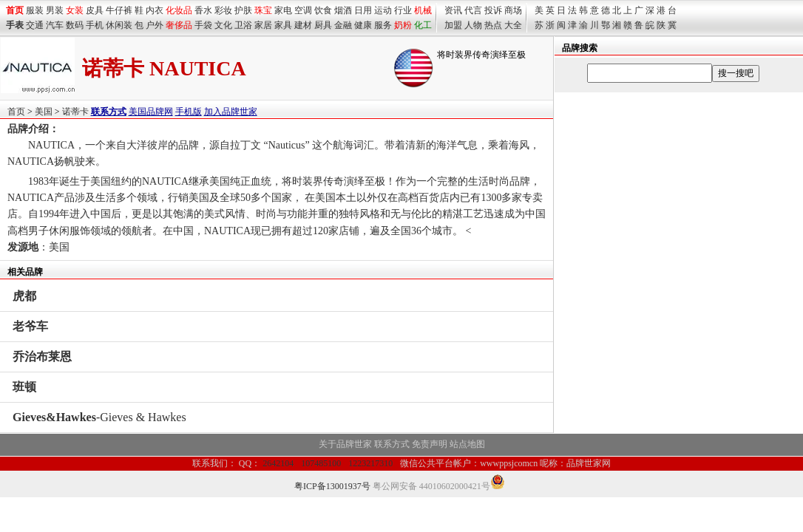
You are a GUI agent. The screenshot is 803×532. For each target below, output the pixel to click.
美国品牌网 (151, 112)
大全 (513, 25)
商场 (513, 10)
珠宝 (263, 10)
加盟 (453, 25)
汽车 (55, 25)
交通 (35, 25)
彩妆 (223, 10)
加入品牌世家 (231, 112)
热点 (493, 25)
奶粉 (403, 25)
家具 (283, 25)
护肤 (243, 10)
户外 (155, 25)
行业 (403, 10)
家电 (283, 10)
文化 (223, 25)
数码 (75, 25)
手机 (95, 25)
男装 (55, 10)
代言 (473, 10)
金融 (343, 25)
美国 (44, 112)
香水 (203, 10)
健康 (363, 25)
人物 (473, 25)
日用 (363, 10)
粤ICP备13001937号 (332, 486)
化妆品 (179, 10)
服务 (383, 25)
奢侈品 (179, 25)
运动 (383, 10)
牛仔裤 (119, 10)
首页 (16, 112)
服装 (35, 10)
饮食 (323, 10)
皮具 (95, 10)
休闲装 (119, 25)
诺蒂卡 (75, 112)
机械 (423, 10)
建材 (303, 25)
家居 (263, 25)
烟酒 (343, 10)
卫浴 (243, 25)
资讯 (453, 10)
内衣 (155, 10)
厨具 (323, 25)
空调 (303, 10)
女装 (75, 10)
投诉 (493, 10)
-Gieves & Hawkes (99, 417)
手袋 (203, 25)
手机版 (189, 112)
